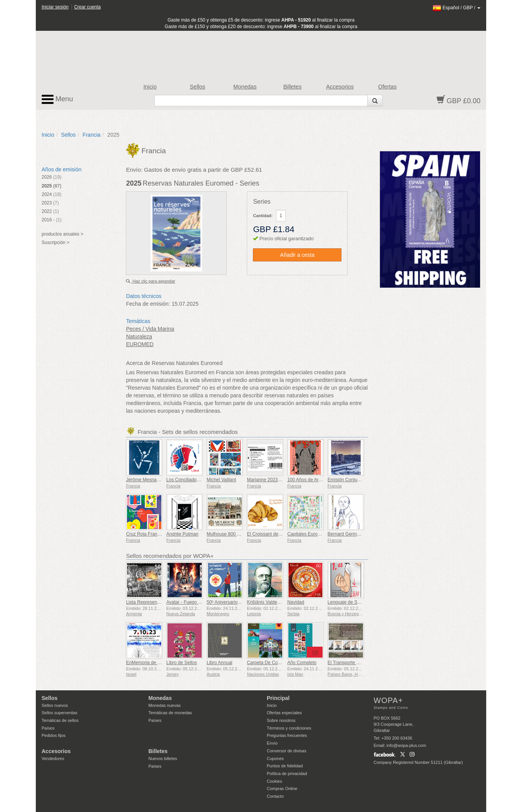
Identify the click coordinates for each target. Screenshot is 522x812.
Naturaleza (139, 337)
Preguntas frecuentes (287, 735)
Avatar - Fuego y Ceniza (191, 602)
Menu (57, 99)
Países (48, 728)
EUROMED (140, 344)
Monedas (245, 87)
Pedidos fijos (54, 735)
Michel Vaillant (221, 480)
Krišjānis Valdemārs (267, 602)
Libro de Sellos (182, 663)
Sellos (197, 87)
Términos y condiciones (289, 728)
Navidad (296, 602)
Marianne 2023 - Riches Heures (279, 480)
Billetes (292, 87)
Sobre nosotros (281, 720)
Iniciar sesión (55, 7)
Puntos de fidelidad (285, 766)
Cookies (274, 781)
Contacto (275, 796)
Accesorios (340, 87)
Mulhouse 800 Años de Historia (239, 534)
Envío (272, 743)
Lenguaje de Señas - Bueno (356, 602)
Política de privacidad (287, 773)
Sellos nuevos (55, 705)
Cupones (275, 758)
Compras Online (282, 789)
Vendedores (53, 758)
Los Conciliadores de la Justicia (199, 480)
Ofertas (387, 87)
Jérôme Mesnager (145, 480)
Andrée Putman (182, 534)
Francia (91, 135)
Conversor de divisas (287, 751)
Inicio (150, 87)
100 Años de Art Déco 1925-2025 (321, 480)
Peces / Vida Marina (150, 329)
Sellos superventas (59, 713)
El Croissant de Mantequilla (275, 534)
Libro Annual (220, 663)
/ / (457, 8)
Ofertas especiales (284, 713)
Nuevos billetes (163, 758)
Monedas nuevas (165, 705)
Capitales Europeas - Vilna (315, 534)
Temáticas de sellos (60, 720)
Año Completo (302, 663)
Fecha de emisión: (148, 304)
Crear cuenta (87, 7)
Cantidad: (263, 216)
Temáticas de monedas (170, 713)
